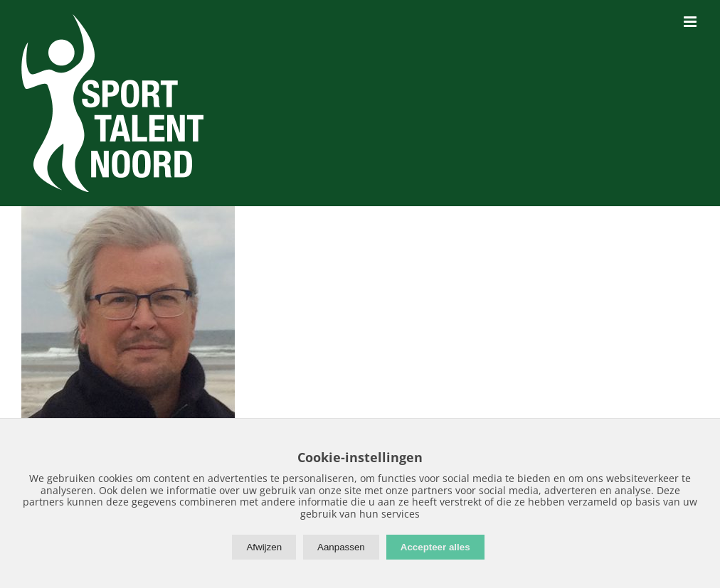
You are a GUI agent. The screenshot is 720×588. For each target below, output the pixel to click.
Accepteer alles (435, 547)
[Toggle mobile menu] (691, 22)
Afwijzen (264, 547)
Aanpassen (341, 547)
